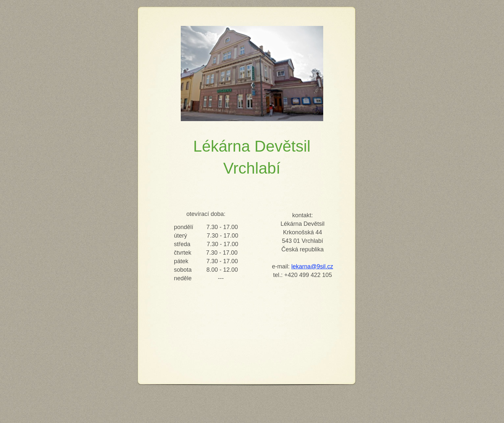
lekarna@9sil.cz (312, 266)
